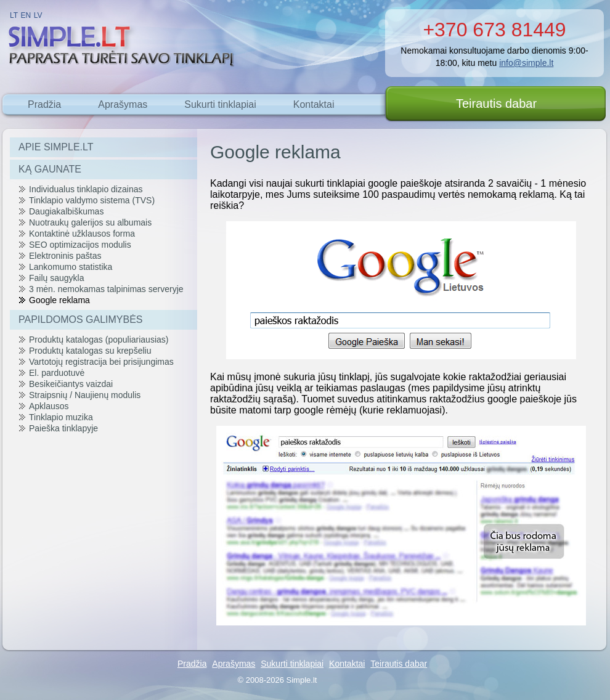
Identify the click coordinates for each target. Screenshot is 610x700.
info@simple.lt (526, 63)
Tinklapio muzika (61, 417)
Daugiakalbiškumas (66, 211)
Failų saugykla (57, 278)
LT (14, 15)
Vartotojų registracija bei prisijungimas (101, 362)
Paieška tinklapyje (63, 428)
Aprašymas (123, 104)
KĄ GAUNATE (50, 169)
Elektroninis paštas (65, 256)
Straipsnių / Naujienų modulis (85, 395)
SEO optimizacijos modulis (80, 245)
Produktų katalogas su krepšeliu (90, 351)
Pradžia (44, 104)
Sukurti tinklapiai (220, 104)
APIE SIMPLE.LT (56, 147)
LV (38, 15)
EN (26, 15)
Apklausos (49, 406)
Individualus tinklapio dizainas (86, 189)
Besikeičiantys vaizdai (71, 384)
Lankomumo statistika (71, 267)
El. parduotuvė (57, 373)
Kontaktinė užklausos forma (82, 234)
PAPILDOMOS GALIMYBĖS (81, 319)
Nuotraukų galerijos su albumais (90, 222)
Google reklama (59, 300)
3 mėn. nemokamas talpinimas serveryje (106, 289)
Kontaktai (314, 104)
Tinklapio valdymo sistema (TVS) (92, 200)
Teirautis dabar (496, 104)
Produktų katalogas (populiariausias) (99, 340)
